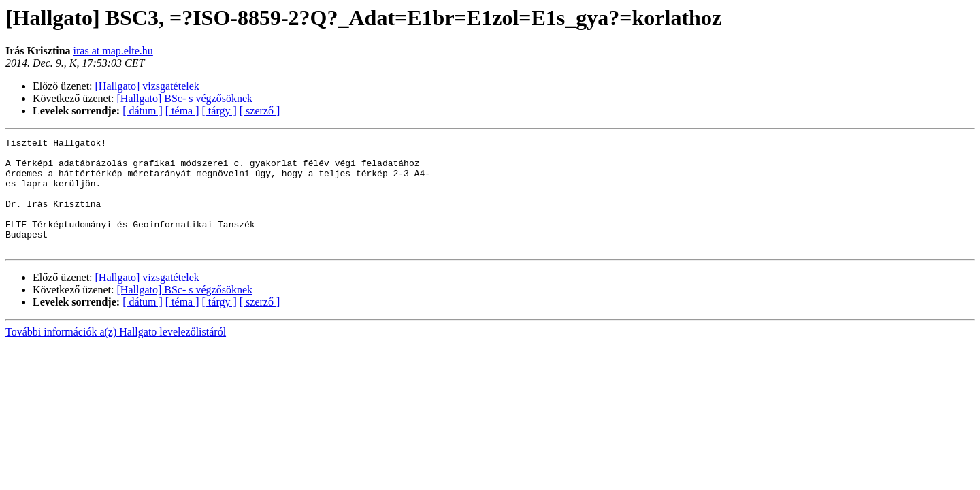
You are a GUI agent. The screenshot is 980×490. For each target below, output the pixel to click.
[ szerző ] (260, 111)
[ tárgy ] (219, 111)
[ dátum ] (143, 111)
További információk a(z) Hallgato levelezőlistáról (116, 354)
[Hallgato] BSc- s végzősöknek (185, 98)
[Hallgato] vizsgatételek (147, 86)
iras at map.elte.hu (113, 51)
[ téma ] (182, 111)
